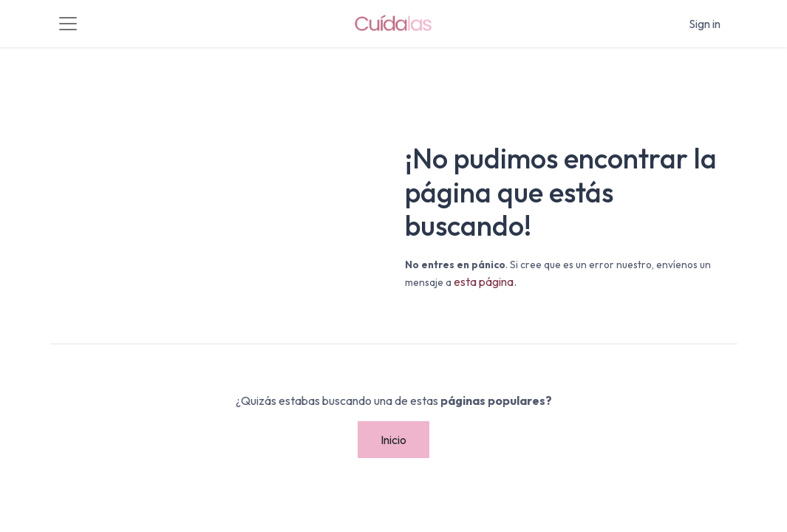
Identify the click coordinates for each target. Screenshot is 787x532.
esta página (484, 282)
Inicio (393, 440)
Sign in (705, 24)
